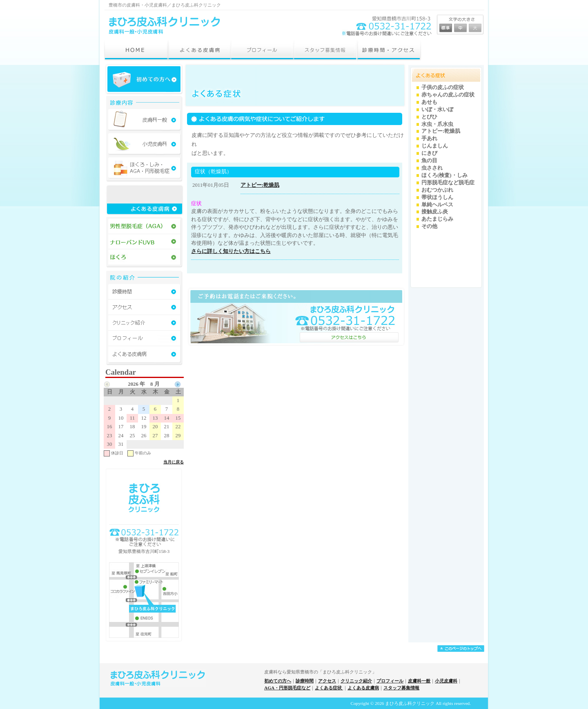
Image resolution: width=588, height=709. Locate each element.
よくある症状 (329, 688)
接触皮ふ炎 (435, 212)
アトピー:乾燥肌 (260, 185)
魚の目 (429, 161)
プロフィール (390, 681)
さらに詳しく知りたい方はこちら (231, 251)
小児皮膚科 (446, 681)
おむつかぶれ (437, 190)
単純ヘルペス (437, 205)
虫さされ (432, 168)
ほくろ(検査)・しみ (444, 175)
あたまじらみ (437, 219)
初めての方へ (278, 681)
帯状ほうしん (437, 197)
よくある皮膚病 (363, 688)
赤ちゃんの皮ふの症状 (448, 95)
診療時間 (305, 681)
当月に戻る (174, 462)
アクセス (327, 681)
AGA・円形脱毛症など (287, 688)
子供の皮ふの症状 (443, 87)
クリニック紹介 (356, 681)
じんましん (435, 146)
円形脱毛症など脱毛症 (448, 183)
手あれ (429, 139)
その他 (429, 226)
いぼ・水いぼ (437, 110)
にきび (429, 153)
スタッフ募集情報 (401, 688)
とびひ (429, 117)
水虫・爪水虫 (437, 124)
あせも (429, 102)
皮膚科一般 (419, 681)
